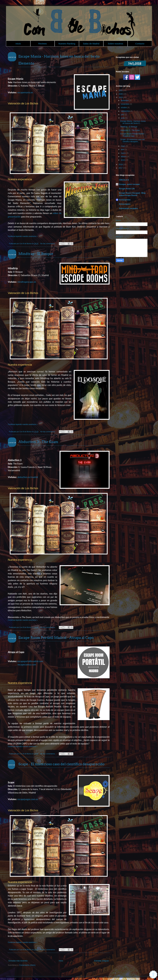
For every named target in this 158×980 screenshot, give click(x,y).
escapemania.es (25, 92)
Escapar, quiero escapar (129, 184)
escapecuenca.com (27, 665)
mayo (123, 146)
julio (123, 115)
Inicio (18, 44)
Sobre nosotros (116, 44)
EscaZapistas (125, 200)
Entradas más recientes (18, 961)
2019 (121, 97)
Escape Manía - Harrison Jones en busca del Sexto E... (133, 122)
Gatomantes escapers (128, 208)
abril (123, 150)
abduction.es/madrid (28, 477)
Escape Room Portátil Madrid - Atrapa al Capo (56, 638)
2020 (121, 94)
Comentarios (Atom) (27, 965)
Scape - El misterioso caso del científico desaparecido (61, 764)
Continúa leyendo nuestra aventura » (23, 236)
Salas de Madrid (91, 44)
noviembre (125, 104)
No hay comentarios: (48, 244)
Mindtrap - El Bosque (36, 254)
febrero (124, 157)
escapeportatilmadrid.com (30, 661)
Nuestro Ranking (67, 44)
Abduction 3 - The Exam (38, 442)
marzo (124, 153)
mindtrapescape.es (27, 282)
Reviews (43, 44)
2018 (121, 165)
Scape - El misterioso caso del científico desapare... (132, 141)
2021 (121, 90)
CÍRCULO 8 (124, 180)
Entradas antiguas (101, 961)
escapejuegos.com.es (28, 799)
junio (123, 118)
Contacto (140, 44)
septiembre (126, 111)
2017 (121, 168)
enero (123, 160)
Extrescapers (125, 204)
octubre (124, 108)
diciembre (125, 100)
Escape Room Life (127, 189)
